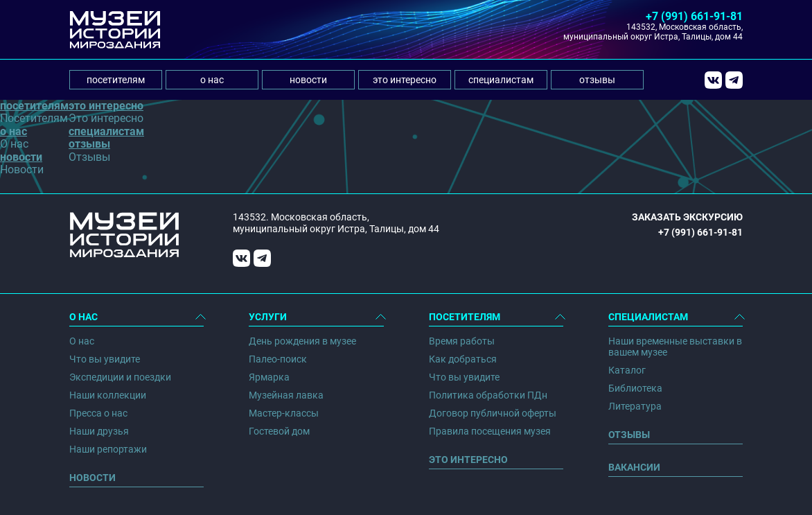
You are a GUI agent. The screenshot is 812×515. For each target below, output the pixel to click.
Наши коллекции (108, 395)
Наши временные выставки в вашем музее (675, 347)
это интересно (405, 80)
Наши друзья (99, 431)
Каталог (627, 370)
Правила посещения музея (490, 431)
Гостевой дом (279, 431)
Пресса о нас (98, 413)
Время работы (462, 341)
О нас (82, 341)
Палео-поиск (278, 359)
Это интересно (468, 460)
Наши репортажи (108, 449)
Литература (635, 406)
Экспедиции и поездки (120, 377)
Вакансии (634, 467)
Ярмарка (269, 377)
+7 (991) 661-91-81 (694, 16)
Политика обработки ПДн (488, 395)
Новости (92, 478)
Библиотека (635, 388)
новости (308, 80)
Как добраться (463, 359)
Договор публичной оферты (493, 413)
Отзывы (629, 435)
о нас (212, 80)
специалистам (501, 80)
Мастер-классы (284, 413)
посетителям (116, 80)
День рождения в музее (302, 341)
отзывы (597, 80)
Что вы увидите (105, 359)
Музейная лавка (286, 395)
